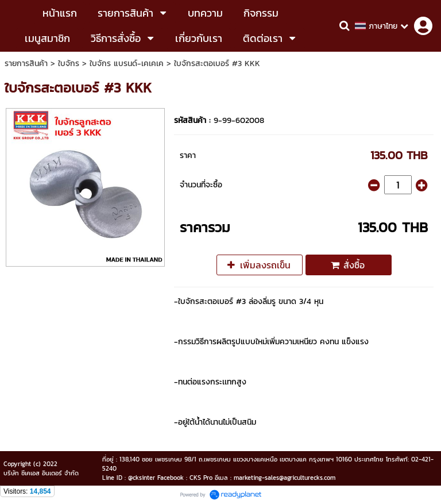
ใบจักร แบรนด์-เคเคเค (127, 64)
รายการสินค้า (26, 64)
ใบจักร (69, 64)
